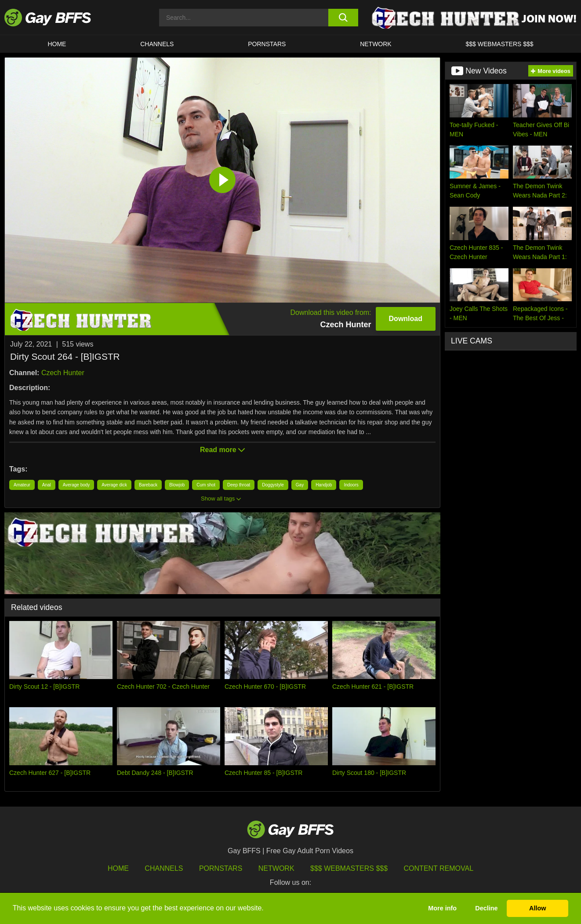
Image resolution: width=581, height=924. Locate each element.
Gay (300, 485)
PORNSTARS (267, 44)
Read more (222, 450)
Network (376, 44)
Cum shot (206, 485)
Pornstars (221, 868)
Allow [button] (537, 908)
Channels (164, 868)
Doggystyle (273, 485)
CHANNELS (157, 44)
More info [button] (442, 908)
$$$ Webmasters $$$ (500, 44)
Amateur (22, 485)
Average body (76, 485)
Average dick (114, 485)
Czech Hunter (63, 373)
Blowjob (177, 485)
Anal (47, 485)
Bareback (148, 485)
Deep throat (239, 485)
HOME (57, 44)
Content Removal (439, 868)
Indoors (351, 485)
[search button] (343, 18)
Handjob (324, 485)
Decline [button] (486, 908)
